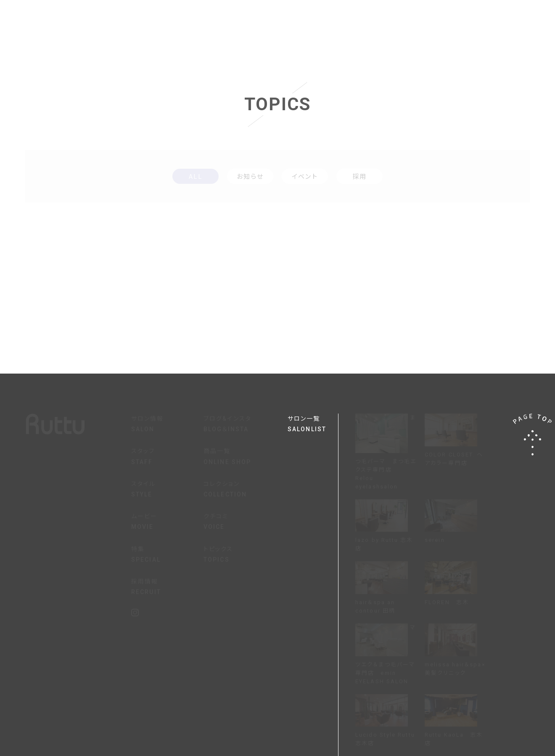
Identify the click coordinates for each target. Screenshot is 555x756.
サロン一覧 (313, 425)
